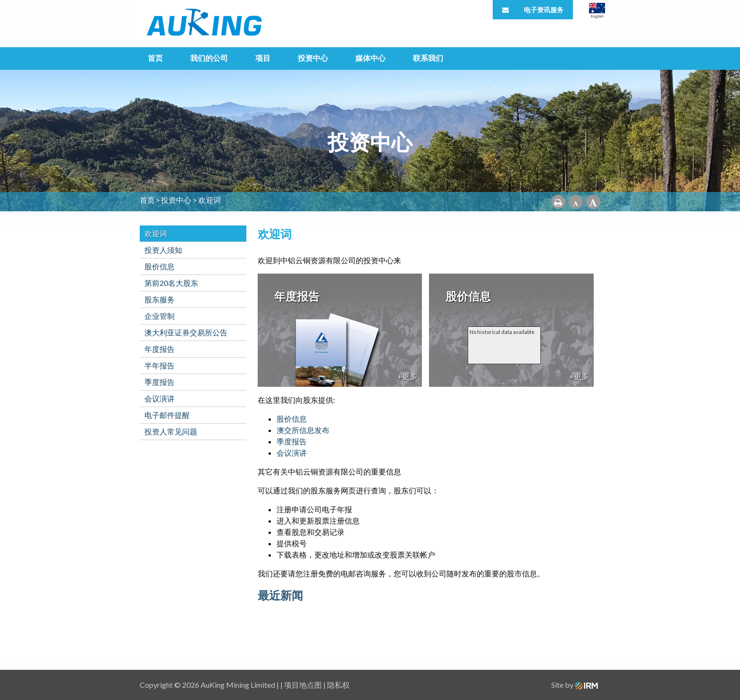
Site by (575, 685)
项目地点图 (303, 685)
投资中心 (313, 58)
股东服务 (160, 299)
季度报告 (160, 382)
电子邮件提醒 (167, 415)
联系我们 (428, 58)
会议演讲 (160, 398)
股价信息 (160, 266)
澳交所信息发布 (303, 430)
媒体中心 (370, 58)
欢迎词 (156, 233)
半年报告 (160, 365)
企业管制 (160, 316)
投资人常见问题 (171, 431)
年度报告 (160, 349)
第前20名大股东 (171, 283)
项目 (263, 58)
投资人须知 (163, 250)
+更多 (407, 376)
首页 (155, 58)
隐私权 (338, 685)
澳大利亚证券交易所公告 (186, 332)
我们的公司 (209, 58)
